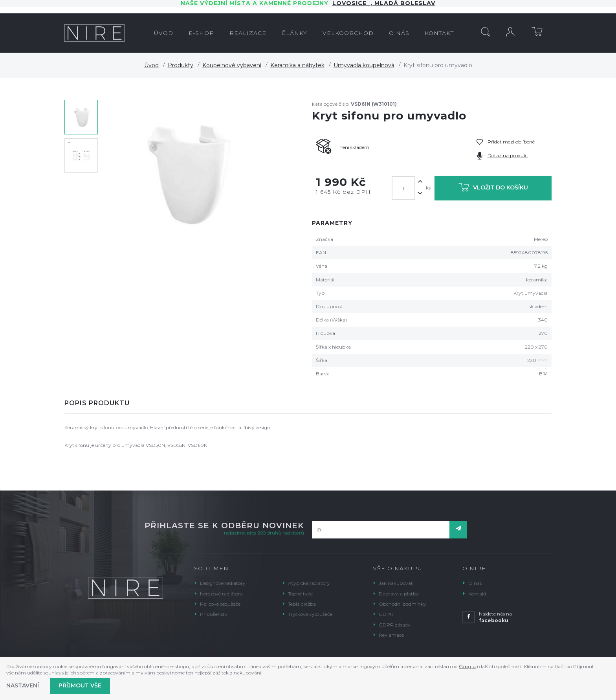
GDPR (386, 614)
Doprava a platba (399, 594)
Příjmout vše (80, 685)
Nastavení (23, 685)
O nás (475, 583)
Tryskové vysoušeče (310, 614)
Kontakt (478, 594)
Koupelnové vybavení (232, 65)
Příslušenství (214, 614)
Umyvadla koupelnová (364, 65)
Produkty (181, 65)
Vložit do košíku (493, 189)
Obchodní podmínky (402, 604)
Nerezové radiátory (221, 594)
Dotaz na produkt (508, 155)
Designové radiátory (223, 583)
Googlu (467, 666)
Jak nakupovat (396, 583)
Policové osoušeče (220, 604)
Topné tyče (300, 594)
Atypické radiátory (309, 583)
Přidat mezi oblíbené (511, 142)
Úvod (151, 65)
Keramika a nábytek (297, 65)
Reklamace (391, 635)
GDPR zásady (395, 625)
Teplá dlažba (302, 604)
